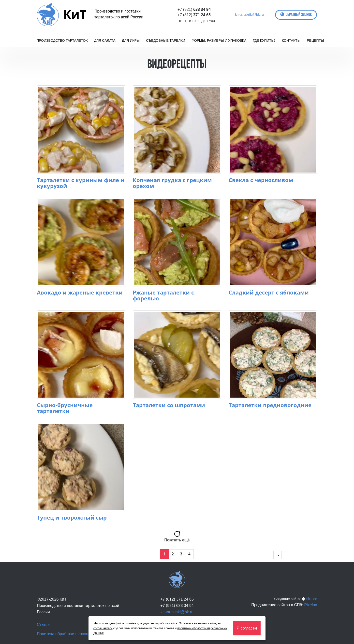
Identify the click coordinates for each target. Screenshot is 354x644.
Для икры (131, 40)
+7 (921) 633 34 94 (177, 606)
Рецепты (315, 40)
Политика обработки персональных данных (77, 634)
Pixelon (311, 599)
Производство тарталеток (62, 40)
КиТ (75, 14)
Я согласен (247, 628)
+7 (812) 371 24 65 (177, 599)
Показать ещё (177, 540)
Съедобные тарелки (166, 40)
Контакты (291, 40)
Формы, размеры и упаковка (219, 40)
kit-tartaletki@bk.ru (249, 14)
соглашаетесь (103, 628)
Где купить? (264, 40)
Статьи (43, 624)
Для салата (105, 40)
